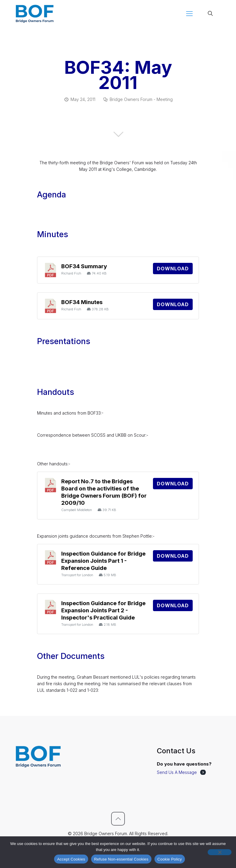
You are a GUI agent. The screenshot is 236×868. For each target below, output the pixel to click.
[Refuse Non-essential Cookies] (220, 852)
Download (173, 269)
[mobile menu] (189, 13)
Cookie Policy (170, 859)
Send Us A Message (177, 772)
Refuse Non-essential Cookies (121, 859)
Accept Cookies (71, 859)
